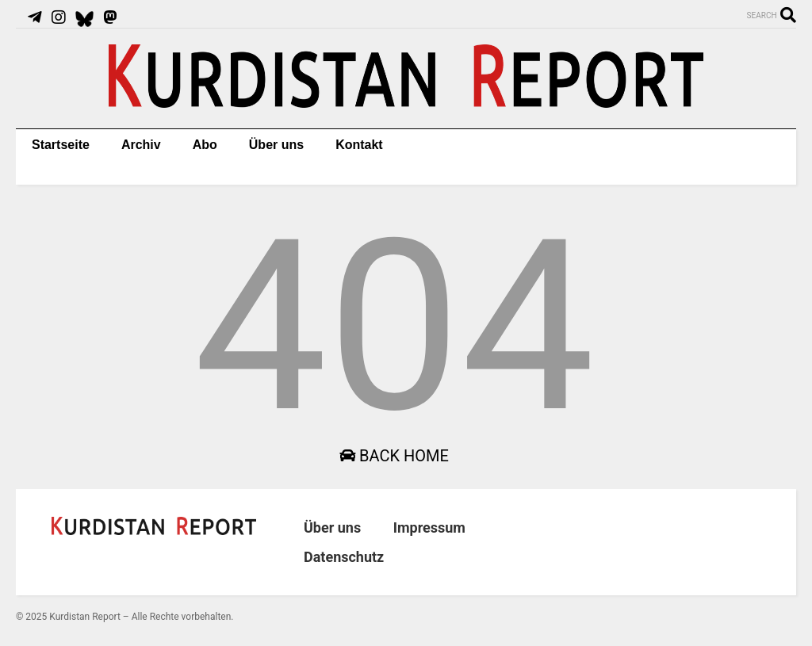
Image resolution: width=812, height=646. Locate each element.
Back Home (394, 456)
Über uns (276, 145)
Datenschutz (344, 557)
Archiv (141, 145)
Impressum (429, 528)
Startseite (61, 145)
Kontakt (359, 145)
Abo (205, 145)
